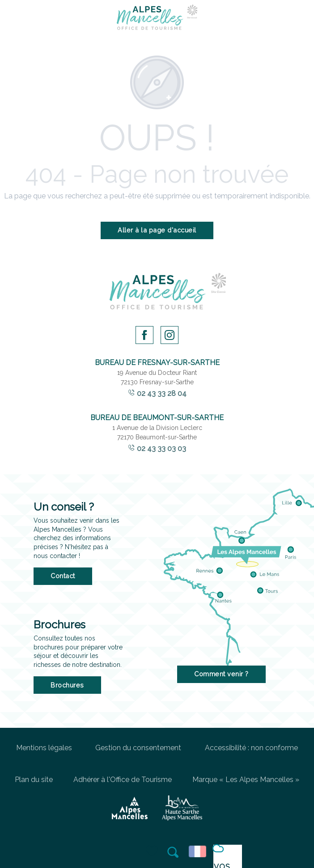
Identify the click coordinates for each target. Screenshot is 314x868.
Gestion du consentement (138, 748)
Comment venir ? (221, 674)
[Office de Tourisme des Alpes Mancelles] (157, 19)
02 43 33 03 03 (161, 449)
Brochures (67, 685)
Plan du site (34, 780)
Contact (63, 576)
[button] (174, 852)
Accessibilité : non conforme (251, 748)
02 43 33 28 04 (162, 393)
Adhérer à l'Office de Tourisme (123, 780)
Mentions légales (44, 748)
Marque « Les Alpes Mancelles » (246, 780)
